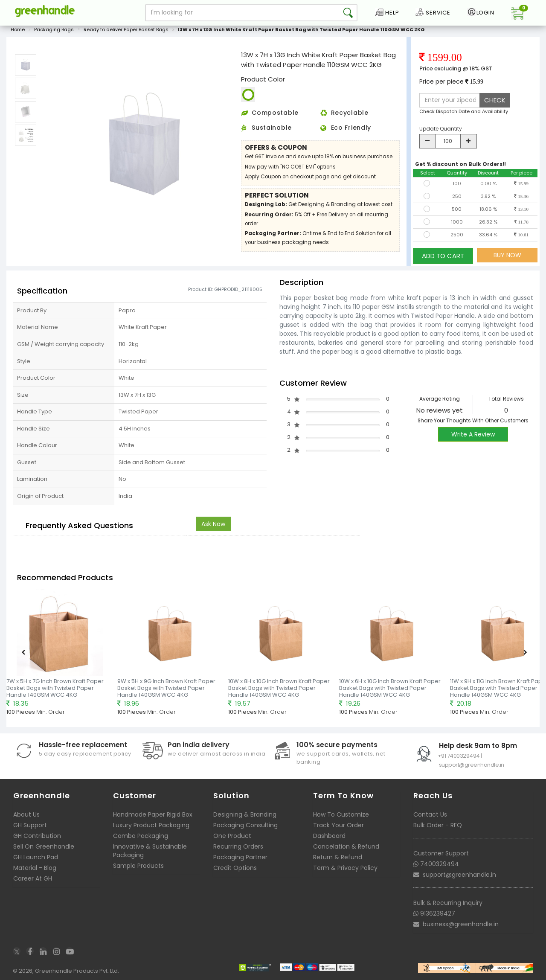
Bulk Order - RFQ (438, 826)
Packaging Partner (240, 858)
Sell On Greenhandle (44, 847)
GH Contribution (37, 837)
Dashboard (329, 837)
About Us (26, 815)
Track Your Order (338, 826)
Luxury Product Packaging (151, 826)
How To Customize (341, 815)
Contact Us (430, 815)
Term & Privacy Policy (345, 869)
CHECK (495, 102)
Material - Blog (35, 869)
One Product (232, 837)
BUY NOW (507, 257)
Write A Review (473, 435)
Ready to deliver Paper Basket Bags (126, 32)
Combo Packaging (141, 837)
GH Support (30, 826)
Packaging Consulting (245, 826)
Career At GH (33, 879)
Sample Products (138, 867)
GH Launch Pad (36, 858)
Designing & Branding (245, 815)
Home (18, 32)
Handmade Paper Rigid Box (153, 815)
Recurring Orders (238, 847)
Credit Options (235, 869)
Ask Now (213, 524)
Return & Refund (338, 858)
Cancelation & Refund (346, 847)
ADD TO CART (443, 257)
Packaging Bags (54, 32)
